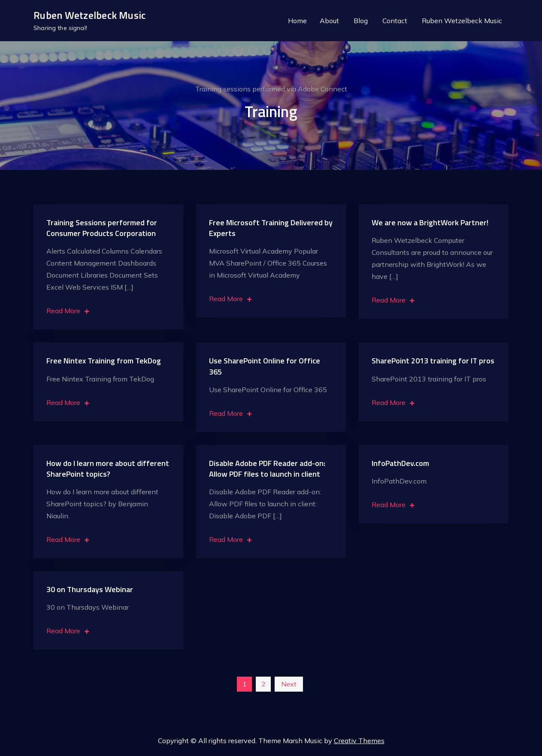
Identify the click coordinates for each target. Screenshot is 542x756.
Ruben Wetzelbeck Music (89, 16)
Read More (68, 311)
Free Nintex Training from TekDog (104, 361)
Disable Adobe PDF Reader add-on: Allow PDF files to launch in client (267, 469)
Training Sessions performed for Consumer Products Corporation (102, 229)
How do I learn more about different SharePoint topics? (108, 469)
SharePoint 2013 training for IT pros (433, 361)
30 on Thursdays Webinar (90, 590)
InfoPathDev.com (400, 464)
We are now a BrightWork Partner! (430, 223)
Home (297, 21)
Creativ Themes (359, 741)
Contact (395, 21)
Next (289, 685)
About (329, 21)
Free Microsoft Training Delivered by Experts (271, 229)
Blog (361, 21)
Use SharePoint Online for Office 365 (265, 367)
